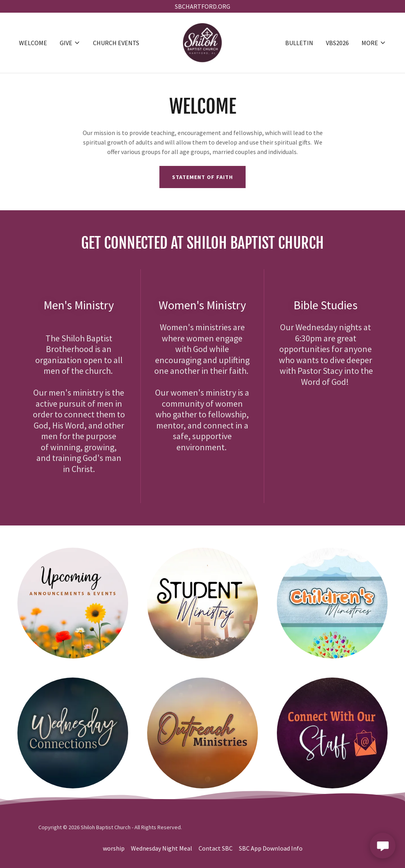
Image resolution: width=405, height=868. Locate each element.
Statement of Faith (202, 177)
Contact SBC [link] (216, 848)
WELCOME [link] (33, 43)
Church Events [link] (116, 43)
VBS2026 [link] (337, 43)
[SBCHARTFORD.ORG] (202, 6)
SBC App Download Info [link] (271, 848)
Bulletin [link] (299, 43)
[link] (202, 42)
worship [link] (114, 848)
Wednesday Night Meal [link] (162, 848)
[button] (70, 43)
